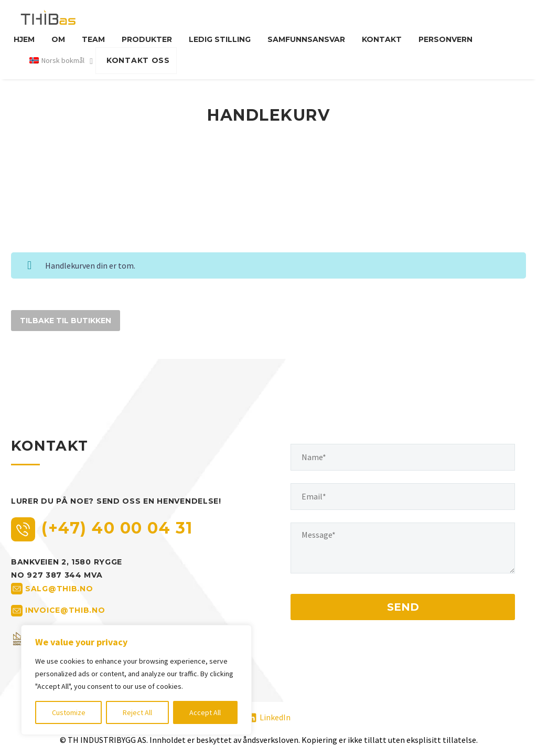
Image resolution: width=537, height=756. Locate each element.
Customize (69, 712)
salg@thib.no (59, 589)
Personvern (445, 39)
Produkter (147, 39)
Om (58, 39)
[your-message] (403, 548)
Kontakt (382, 39)
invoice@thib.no (65, 610)
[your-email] (403, 497)
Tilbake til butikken (66, 321)
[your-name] (403, 457)
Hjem (24, 39)
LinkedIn (275, 717)
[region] (136, 680)
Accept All (205, 712)
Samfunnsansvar (306, 39)
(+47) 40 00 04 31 (117, 528)
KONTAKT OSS (138, 60)
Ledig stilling (220, 39)
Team (93, 39)
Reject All (137, 712)
